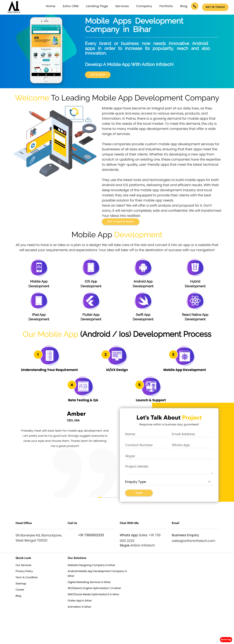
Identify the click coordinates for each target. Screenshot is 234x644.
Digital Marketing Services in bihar (89, 582)
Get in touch (215, 7)
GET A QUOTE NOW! (121, 222)
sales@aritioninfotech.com (194, 541)
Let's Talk (98, 75)
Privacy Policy (24, 571)
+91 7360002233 (91, 535)
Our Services (23, 565)
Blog (184, 6)
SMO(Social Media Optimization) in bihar (93, 594)
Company (144, 6)
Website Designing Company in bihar (91, 565)
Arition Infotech (143, 545)
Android (96, 334)
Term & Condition (27, 577)
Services (122, 6)
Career (20, 590)
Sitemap (21, 584)
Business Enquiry (185, 535)
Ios (124, 334)
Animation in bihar (79, 607)
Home (51, 6)
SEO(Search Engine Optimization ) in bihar (94, 588)
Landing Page (97, 6)
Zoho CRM (71, 6)
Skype (125, 545)
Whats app (129, 535)
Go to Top (226, 640)
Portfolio (166, 6)
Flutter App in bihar (80, 601)
